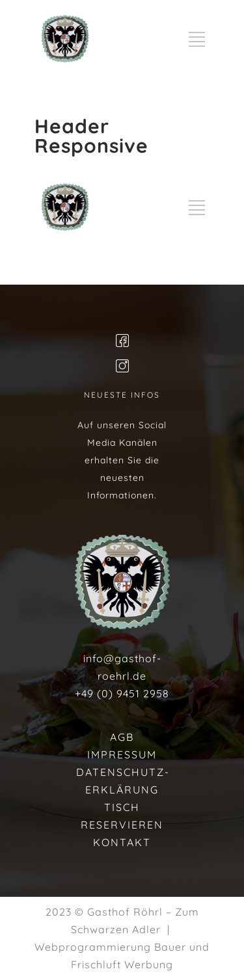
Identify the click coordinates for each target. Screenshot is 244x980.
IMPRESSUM (122, 754)
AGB (122, 737)
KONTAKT (122, 842)
